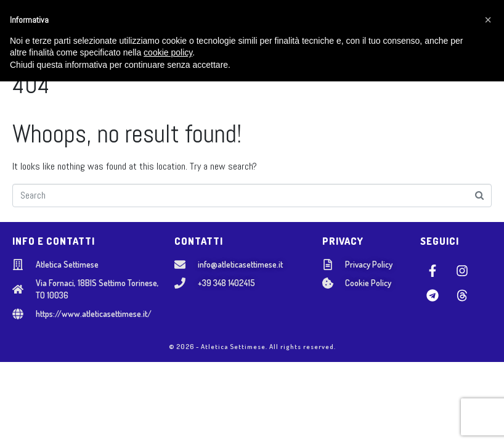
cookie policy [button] (168, 416)
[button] (488, 382)
